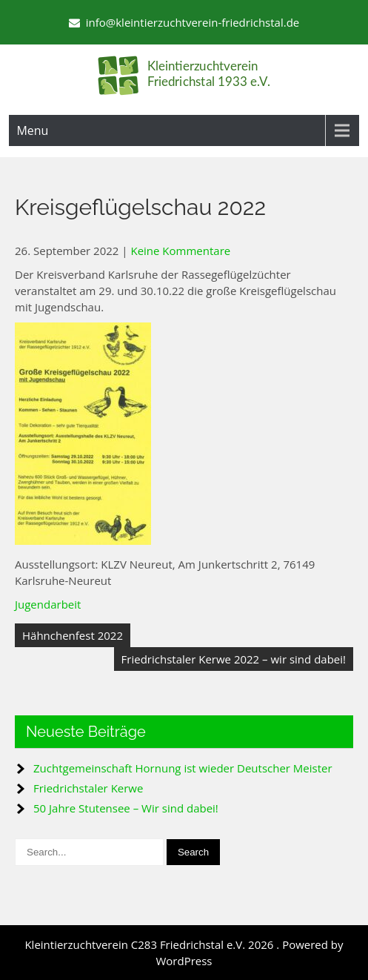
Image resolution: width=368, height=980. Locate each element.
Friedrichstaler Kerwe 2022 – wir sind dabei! (234, 659)
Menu (32, 130)
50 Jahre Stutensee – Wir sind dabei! (126, 808)
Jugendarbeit (48, 604)
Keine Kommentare (180, 251)
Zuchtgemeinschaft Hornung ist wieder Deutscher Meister (183, 768)
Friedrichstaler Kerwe (88, 788)
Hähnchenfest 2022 (73, 635)
